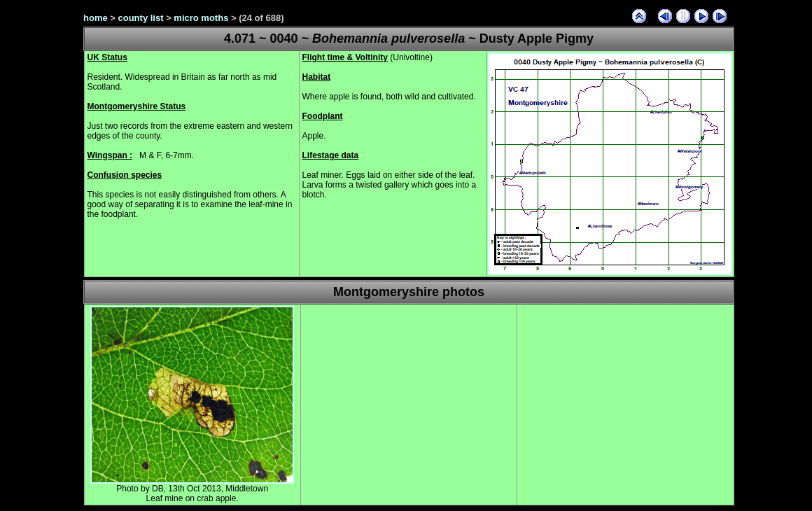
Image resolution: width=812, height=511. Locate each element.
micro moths (201, 18)
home (96, 18)
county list (141, 18)
